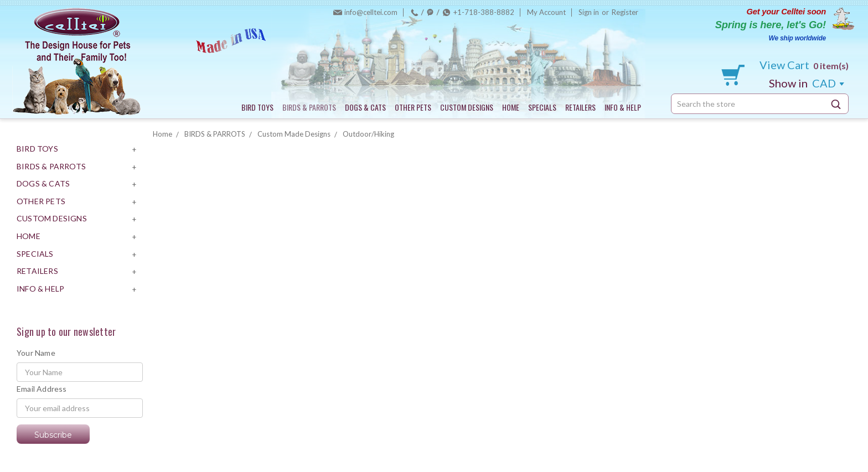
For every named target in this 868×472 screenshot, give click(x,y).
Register (625, 12)
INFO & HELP (623, 107)
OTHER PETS (413, 107)
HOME (511, 107)
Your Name (36, 353)
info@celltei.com (371, 12)
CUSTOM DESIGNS (467, 107)
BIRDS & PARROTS (309, 107)
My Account (546, 12)
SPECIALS (542, 107)
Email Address (42, 389)
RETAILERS (580, 107)
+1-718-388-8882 (484, 12)
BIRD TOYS (257, 107)
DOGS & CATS (365, 107)
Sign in (589, 12)
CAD (807, 83)
